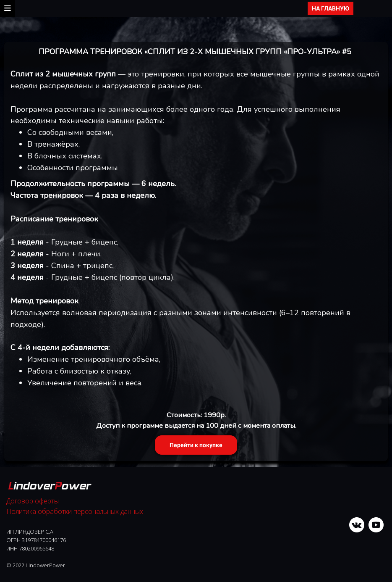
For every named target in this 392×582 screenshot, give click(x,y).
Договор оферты (33, 501)
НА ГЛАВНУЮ (331, 8)
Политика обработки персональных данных (75, 511)
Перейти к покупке (196, 445)
